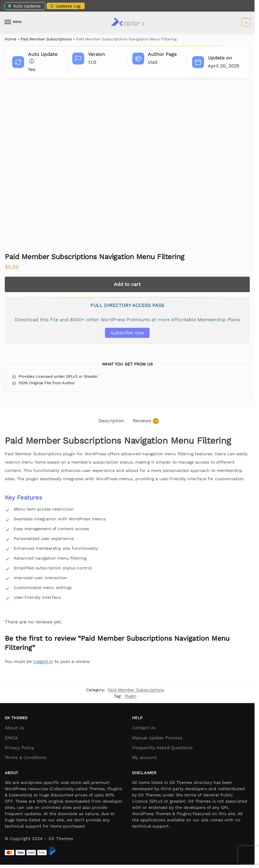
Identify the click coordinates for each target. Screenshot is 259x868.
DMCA (11, 738)
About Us (15, 728)
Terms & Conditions (26, 757)
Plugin (131, 696)
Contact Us (144, 728)
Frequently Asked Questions (162, 748)
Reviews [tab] (146, 421)
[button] (245, 22)
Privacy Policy (19, 748)
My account (144, 757)
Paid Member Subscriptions (46, 39)
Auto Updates (24, 6)
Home (11, 39)
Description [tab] (111, 421)
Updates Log (64, 6)
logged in (43, 661)
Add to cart (127, 284)
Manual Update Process (157, 738)
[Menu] (13, 22)
